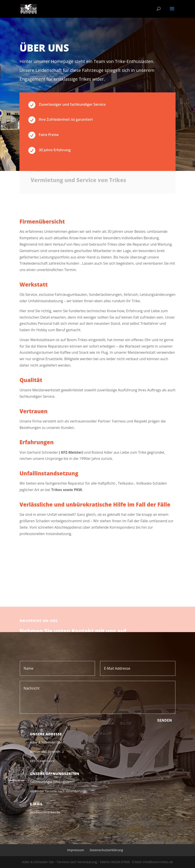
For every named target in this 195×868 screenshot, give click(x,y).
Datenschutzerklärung (106, 850)
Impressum (76, 850)
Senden (165, 720)
